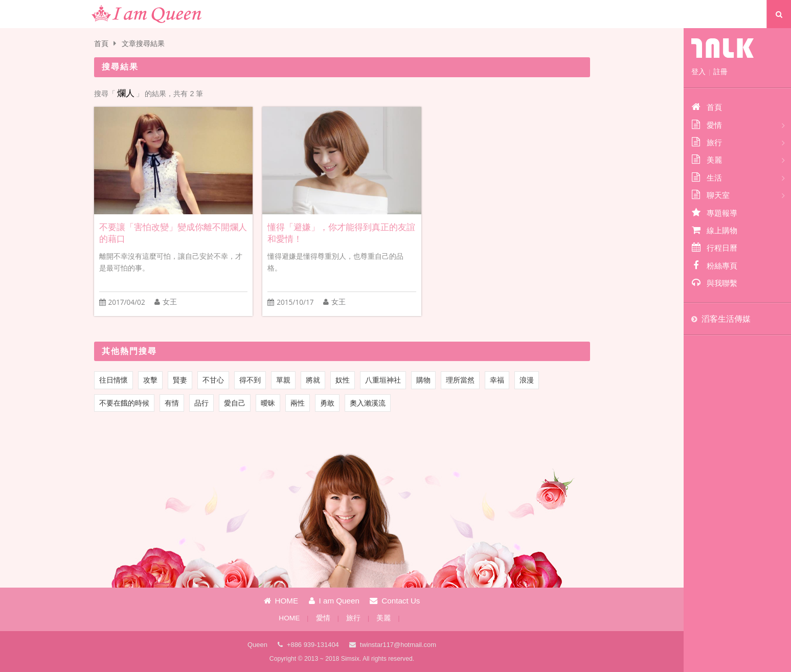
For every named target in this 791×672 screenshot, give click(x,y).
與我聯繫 (714, 283)
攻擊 (150, 380)
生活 (707, 177)
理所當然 (460, 380)
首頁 (101, 44)
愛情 (323, 618)
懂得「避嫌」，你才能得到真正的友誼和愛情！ (341, 233)
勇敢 (327, 403)
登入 (698, 72)
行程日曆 (714, 248)
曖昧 (268, 403)
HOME (281, 601)
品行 (201, 403)
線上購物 (714, 230)
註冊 (720, 72)
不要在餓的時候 (124, 403)
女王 (170, 302)
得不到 (250, 380)
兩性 (298, 403)
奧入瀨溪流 (368, 403)
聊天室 (710, 195)
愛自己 (235, 403)
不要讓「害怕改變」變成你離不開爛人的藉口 (173, 233)
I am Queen (334, 601)
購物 (423, 380)
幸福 (497, 380)
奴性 (343, 380)
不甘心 (213, 380)
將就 (313, 380)
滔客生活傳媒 (726, 319)
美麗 (383, 618)
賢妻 (180, 380)
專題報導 (714, 213)
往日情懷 (114, 380)
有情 (172, 403)
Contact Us (395, 601)
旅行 (353, 618)
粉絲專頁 (714, 265)
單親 (283, 380)
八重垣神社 (383, 380)
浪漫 (527, 380)
